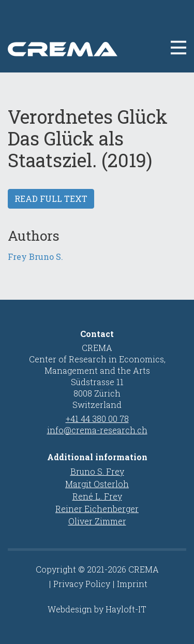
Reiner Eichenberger (97, 509)
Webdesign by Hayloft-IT (97, 609)
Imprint (132, 584)
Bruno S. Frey (97, 471)
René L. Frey (97, 496)
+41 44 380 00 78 (97, 419)
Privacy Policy (82, 584)
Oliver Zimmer (97, 521)
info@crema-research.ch (97, 430)
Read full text (51, 199)
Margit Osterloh (97, 484)
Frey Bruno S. (35, 257)
